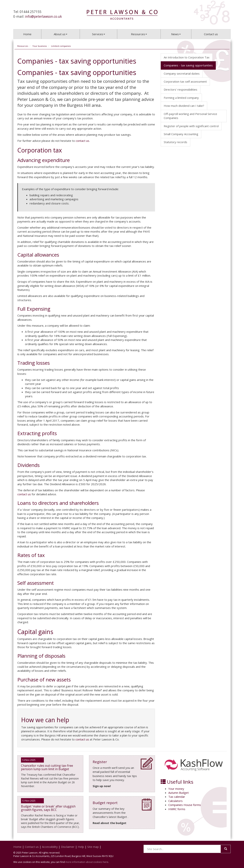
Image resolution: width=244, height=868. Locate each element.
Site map (93, 847)
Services (99, 34)
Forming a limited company (181, 98)
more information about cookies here (87, 862)
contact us (82, 141)
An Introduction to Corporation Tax (187, 57)
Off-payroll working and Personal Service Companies (190, 116)
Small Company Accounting (181, 134)
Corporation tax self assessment (185, 81)
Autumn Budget (179, 793)
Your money (176, 789)
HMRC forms (177, 809)
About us (61, 34)
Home (27, 34)
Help (81, 847)
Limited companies (61, 46)
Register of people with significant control (191, 126)
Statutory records (175, 142)
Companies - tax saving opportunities (188, 65)
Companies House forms (185, 805)
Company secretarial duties (182, 73)
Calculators (175, 801)
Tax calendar (177, 797)
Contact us (211, 34)
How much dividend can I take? (184, 106)
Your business (40, 46)
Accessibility (50, 847)
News (176, 34)
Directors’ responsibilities (181, 89)
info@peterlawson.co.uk (43, 16)
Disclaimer (68, 847)
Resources (139, 34)
